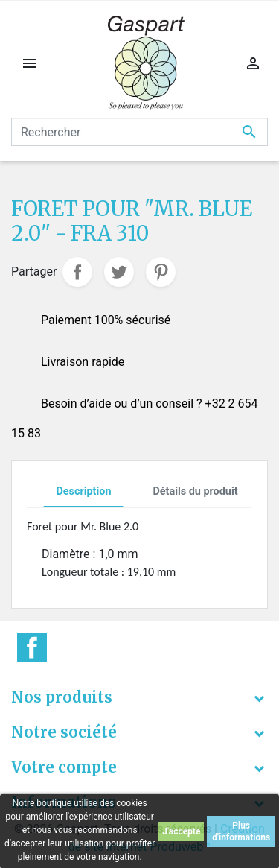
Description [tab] (83, 491)
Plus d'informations (241, 831)
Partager (77, 272)
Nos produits (62, 697)
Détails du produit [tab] (195, 491)
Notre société (64, 732)
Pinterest (161, 272)
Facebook (32, 647)
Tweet (119, 272)
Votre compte (64, 767)
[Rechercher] (139, 132)
